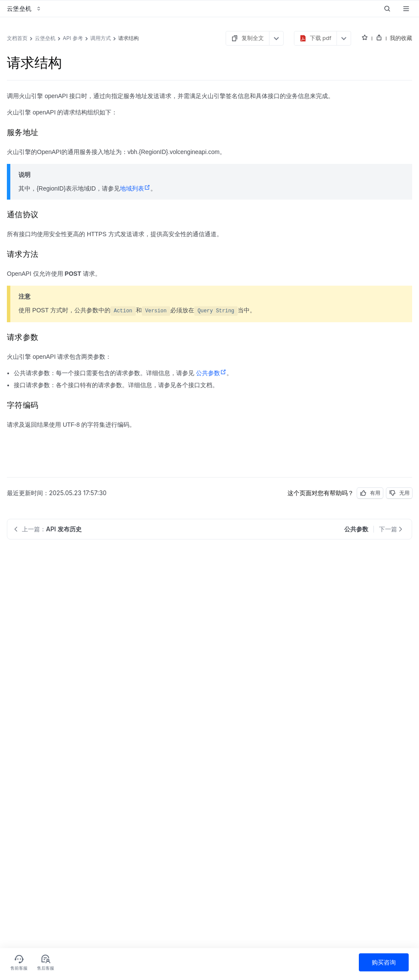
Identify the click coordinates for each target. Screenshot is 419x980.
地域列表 (135, 188)
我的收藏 (401, 38)
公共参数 (211, 373)
